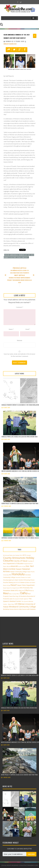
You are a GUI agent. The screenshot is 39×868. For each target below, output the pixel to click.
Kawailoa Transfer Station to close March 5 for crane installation (20, 405)
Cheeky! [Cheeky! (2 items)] (28, 555)
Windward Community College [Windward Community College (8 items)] (22, 607)
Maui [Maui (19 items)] (6, 593)
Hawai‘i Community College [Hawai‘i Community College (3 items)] (18, 572)
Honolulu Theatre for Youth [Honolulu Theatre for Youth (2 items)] (23, 577)
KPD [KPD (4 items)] (16, 590)
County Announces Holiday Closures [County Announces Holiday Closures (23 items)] (19, 559)
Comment (20, 307)
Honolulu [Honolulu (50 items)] (18, 574)
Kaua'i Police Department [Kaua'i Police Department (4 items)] (26, 585)
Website (20, 340)
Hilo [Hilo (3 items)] (10, 575)
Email (28, 329)
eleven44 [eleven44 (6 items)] (14, 566)
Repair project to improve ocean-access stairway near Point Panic (20, 503)
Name (11, 329)
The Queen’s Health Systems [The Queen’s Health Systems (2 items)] (20, 599)
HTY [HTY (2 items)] (17, 583)
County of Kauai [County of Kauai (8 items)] (20, 561)
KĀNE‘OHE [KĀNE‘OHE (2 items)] (21, 591)
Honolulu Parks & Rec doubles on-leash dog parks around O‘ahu (20, 437)
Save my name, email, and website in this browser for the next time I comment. (19, 355)
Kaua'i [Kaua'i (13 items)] (14, 585)
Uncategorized (10, 44)
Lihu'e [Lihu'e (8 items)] (27, 590)
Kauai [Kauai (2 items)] (5, 588)
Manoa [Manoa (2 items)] (32, 591)
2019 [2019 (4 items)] (24, 555)
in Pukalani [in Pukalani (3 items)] (22, 582)
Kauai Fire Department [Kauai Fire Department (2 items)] (13, 588)
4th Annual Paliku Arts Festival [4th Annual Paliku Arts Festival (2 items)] (11, 555)
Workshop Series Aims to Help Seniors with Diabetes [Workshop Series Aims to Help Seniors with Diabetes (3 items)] (19, 609)
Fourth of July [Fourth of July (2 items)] (22, 566)
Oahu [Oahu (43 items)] (24, 593)
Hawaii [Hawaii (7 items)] (19, 569)
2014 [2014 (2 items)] (21, 555)
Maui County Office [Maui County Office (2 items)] (14, 594)
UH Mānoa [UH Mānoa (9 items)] (20, 604)
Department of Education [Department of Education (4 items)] (15, 563)
